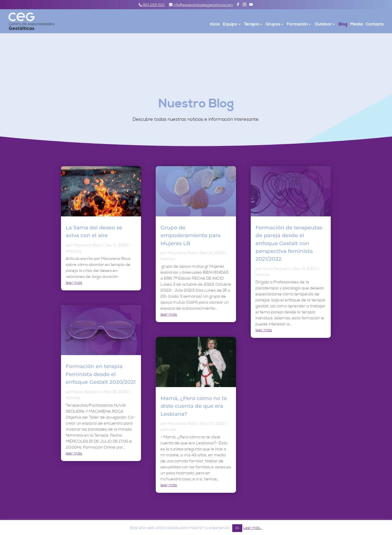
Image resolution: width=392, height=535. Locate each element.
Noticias (73, 398)
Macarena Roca (88, 245)
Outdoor (323, 25)
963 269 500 (154, 5)
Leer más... (253, 528)
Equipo (230, 25)
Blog (343, 25)
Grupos (273, 25)
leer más (74, 283)
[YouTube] (251, 5)
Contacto (375, 25)
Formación (297, 25)
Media (356, 25)
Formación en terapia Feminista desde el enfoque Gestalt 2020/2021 (101, 374)
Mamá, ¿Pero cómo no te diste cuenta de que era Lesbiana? (194, 406)
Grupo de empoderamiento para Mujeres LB (190, 235)
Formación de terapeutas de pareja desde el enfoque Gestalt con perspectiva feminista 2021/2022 (289, 243)
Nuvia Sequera (87, 392)
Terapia (251, 25)
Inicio (215, 25)
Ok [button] (237, 528)
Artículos (74, 251)
